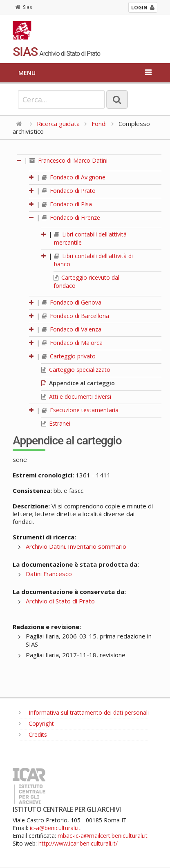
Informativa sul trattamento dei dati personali (84, 712)
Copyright (36, 723)
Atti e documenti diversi (76, 396)
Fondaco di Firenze (71, 218)
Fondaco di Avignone (74, 177)
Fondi (99, 124)
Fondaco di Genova (72, 302)
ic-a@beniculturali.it (55, 828)
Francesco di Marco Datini (68, 160)
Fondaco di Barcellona (75, 316)
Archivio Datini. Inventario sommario (76, 546)
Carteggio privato (69, 356)
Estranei (56, 423)
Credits (33, 734)
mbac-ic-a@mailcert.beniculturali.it (103, 836)
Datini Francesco (49, 574)
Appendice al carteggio (78, 383)
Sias (23, 7)
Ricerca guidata (58, 124)
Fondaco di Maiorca (72, 343)
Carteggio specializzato (76, 370)
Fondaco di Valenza (72, 329)
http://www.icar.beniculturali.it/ (78, 843)
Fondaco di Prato (69, 191)
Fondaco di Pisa (67, 204)
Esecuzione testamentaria (80, 410)
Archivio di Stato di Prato (60, 601)
